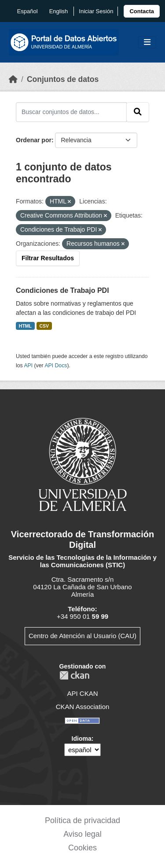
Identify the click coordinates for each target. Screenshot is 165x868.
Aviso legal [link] (82, 834)
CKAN (74, 675)
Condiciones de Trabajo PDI (62, 290)
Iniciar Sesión (96, 11)
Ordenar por (34, 140)
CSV (44, 326)
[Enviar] (138, 112)
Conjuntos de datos (63, 79)
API (28, 366)
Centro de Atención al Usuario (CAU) (82, 636)
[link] (142, 11)
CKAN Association (83, 707)
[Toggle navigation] (147, 42)
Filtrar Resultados (48, 258)
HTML (25, 326)
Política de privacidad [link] (82, 820)
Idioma (82, 739)
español (27, 11)
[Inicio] (13, 79)
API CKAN (82, 693)
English (59, 11)
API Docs (56, 366)
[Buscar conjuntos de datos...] (71, 112)
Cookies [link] (82, 848)
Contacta (142, 11)
